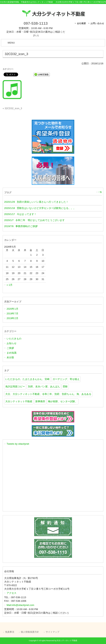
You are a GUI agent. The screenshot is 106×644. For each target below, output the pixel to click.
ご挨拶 (10, 348)
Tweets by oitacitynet (18, 444)
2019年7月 (12, 314)
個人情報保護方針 (30, 632)
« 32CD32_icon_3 (12, 108)
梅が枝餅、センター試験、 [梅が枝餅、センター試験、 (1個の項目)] (63, 401)
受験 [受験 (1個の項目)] (65, 386)
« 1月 (10, 285)
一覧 (100, 192)
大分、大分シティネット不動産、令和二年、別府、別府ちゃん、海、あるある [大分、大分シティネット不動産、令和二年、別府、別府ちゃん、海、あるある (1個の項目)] (48, 394)
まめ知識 (12, 353)
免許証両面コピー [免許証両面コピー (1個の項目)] (15, 386)
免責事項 (10, 632)
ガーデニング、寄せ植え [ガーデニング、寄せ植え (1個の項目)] (66, 379)
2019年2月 (12, 318)
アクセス (12, 593)
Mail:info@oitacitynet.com (20, 605)
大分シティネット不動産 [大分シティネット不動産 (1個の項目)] (19, 401)
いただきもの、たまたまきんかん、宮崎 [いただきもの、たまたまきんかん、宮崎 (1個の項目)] (27, 379)
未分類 (10, 357)
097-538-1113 (36, 23)
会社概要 (81, 23)
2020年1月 (12, 309)
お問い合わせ (97, 23)
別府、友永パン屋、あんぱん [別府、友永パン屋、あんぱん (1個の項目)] (44, 386)
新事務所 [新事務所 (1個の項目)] (40, 401)
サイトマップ (53, 632)
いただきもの (14, 339)
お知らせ (12, 343)
